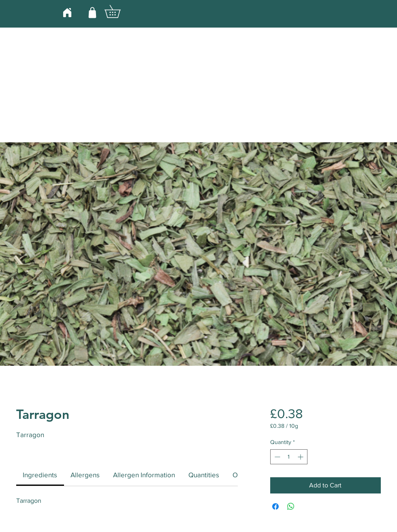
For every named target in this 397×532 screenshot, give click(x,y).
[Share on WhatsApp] (291, 506)
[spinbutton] (289, 457)
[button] (119, 11)
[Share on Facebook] (275, 506)
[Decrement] (276, 457)
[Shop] (92, 12)
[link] (40, 475)
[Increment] (301, 457)
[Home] (67, 12)
